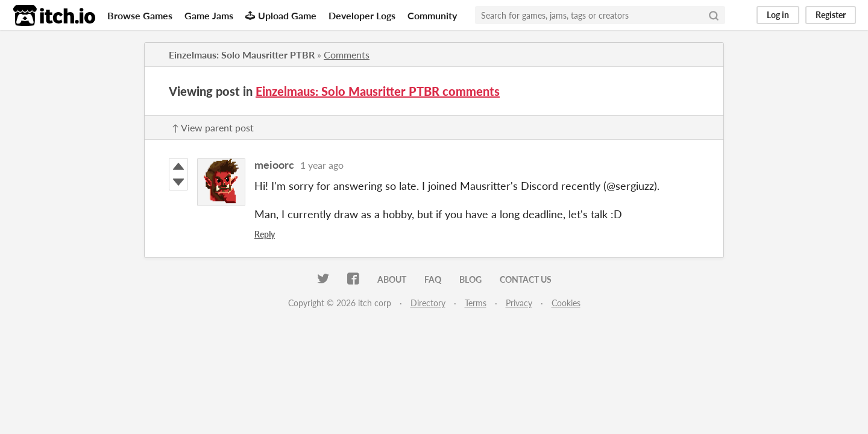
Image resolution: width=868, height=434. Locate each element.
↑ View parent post (213, 127)
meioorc (274, 165)
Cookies (566, 303)
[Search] (714, 15)
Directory (428, 303)
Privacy (519, 303)
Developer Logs (362, 15)
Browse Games (140, 15)
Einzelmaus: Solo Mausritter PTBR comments (378, 91)
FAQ (433, 279)
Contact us (526, 279)
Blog (470, 279)
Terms (476, 303)
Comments (347, 55)
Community (432, 15)
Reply (265, 234)
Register (831, 15)
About (392, 279)
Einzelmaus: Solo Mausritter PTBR (242, 55)
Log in (778, 15)
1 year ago (322, 165)
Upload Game (281, 15)
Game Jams (209, 15)
